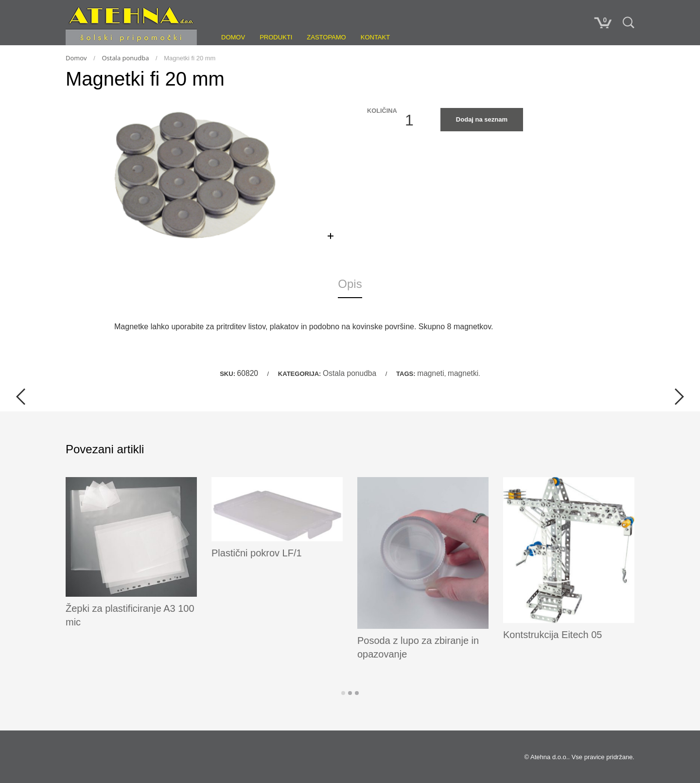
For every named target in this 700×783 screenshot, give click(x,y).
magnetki (463, 373)
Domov (233, 37)
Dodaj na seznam (482, 119)
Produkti (276, 37)
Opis (350, 284)
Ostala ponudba (125, 58)
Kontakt (375, 37)
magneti (430, 373)
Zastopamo (326, 37)
